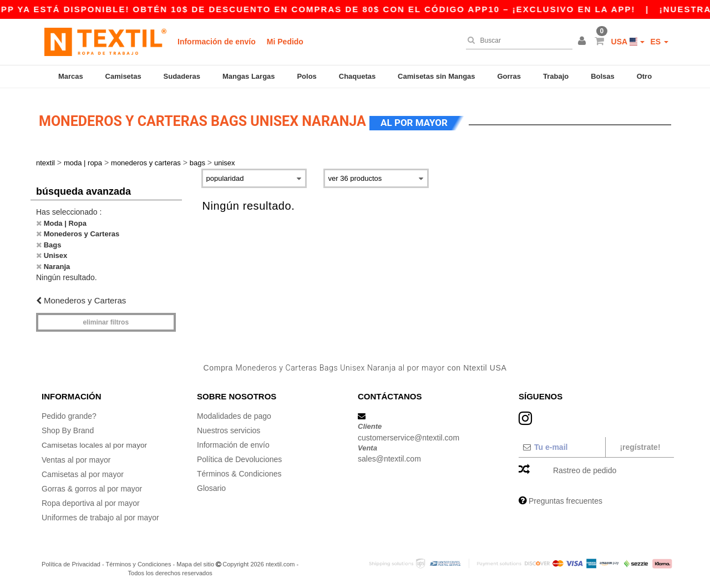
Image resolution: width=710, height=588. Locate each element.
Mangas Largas (249, 76)
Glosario (211, 485)
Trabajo (556, 76)
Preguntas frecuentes (566, 498)
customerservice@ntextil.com (409, 434)
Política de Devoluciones (239, 456)
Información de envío (217, 42)
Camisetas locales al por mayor (96, 442)
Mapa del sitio (195, 560)
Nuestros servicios (229, 427)
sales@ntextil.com (389, 455)
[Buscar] (516, 40)
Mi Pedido (285, 42)
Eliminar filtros (106, 319)
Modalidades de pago (234, 413)
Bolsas (603, 76)
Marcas (71, 76)
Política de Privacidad (71, 560)
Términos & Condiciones (239, 470)
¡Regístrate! (640, 444)
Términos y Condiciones (138, 560)
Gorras (509, 76)
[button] (584, 42)
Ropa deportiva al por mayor (91, 499)
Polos (306, 76)
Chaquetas (357, 76)
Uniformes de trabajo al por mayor (100, 514)
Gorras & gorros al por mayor (92, 485)
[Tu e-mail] (562, 444)
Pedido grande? (69, 413)
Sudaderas (182, 76)
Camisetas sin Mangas (436, 76)
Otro (644, 76)
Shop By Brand (68, 427)
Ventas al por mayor (76, 456)
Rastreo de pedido (585, 467)
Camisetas (123, 76)
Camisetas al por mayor (83, 470)
